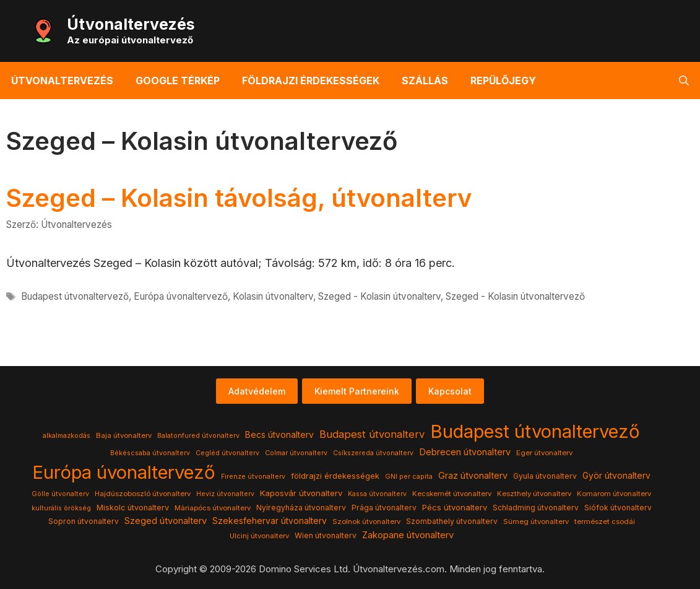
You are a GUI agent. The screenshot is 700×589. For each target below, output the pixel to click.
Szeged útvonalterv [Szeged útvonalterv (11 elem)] (166, 521)
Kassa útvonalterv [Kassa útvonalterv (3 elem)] (377, 494)
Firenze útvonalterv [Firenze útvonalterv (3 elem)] (253, 477)
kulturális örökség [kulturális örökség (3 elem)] (61, 508)
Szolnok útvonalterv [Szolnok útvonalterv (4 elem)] (366, 521)
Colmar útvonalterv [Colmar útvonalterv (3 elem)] (296, 453)
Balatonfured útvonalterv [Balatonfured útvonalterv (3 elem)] (198, 436)
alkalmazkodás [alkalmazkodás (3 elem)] (67, 436)
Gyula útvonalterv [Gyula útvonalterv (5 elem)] (545, 476)
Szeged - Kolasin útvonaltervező (515, 296)
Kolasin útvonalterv (273, 296)
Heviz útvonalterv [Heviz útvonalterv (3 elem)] (225, 494)
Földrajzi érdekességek (311, 81)
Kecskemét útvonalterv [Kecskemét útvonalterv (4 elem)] (452, 494)
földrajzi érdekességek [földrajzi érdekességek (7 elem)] (335, 476)
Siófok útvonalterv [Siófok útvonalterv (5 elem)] (618, 508)
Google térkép (178, 81)
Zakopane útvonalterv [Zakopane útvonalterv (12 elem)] (408, 535)
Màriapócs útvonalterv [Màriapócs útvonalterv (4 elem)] (213, 508)
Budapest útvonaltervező (75, 296)
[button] (684, 81)
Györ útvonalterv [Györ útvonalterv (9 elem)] (616, 476)
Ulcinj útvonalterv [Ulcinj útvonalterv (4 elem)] (259, 536)
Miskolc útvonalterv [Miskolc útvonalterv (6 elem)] (133, 508)
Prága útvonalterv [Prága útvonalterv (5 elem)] (384, 508)
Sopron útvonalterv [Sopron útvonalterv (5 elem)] (84, 521)
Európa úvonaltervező (181, 296)
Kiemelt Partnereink (357, 391)
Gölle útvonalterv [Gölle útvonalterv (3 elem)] (60, 494)
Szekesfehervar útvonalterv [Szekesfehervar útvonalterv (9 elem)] (270, 521)
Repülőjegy (503, 81)
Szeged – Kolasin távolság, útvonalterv (239, 198)
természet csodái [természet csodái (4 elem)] (605, 521)
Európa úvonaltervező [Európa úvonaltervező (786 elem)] (124, 472)
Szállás (425, 81)
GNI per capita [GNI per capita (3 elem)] (409, 477)
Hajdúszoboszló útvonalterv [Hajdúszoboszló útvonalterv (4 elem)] (143, 494)
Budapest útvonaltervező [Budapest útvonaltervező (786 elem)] (535, 431)
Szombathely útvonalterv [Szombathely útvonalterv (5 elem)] (452, 521)
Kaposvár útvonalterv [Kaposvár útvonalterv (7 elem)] (301, 493)
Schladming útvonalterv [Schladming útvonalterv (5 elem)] (536, 508)
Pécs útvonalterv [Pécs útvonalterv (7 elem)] (455, 507)
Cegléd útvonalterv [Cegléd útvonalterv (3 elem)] (227, 453)
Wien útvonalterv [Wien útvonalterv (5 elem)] (326, 535)
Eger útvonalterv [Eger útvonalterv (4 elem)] (544, 453)
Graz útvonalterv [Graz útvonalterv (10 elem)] (473, 475)
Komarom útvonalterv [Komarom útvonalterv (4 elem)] (614, 494)
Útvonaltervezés (131, 24)
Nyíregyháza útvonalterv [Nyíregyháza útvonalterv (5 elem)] (301, 508)
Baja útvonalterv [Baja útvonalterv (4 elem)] (124, 435)
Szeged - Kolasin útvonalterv (379, 296)
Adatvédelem (257, 391)
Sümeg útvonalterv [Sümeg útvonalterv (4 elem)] (536, 521)
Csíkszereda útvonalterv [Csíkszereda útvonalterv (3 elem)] (373, 453)
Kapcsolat (450, 391)
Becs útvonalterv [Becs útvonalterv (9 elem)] (279, 435)
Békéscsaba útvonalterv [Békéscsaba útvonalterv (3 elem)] (150, 453)
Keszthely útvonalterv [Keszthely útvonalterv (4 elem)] (534, 494)
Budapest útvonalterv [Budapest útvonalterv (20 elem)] (372, 434)
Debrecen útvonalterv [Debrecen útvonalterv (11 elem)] (465, 452)
